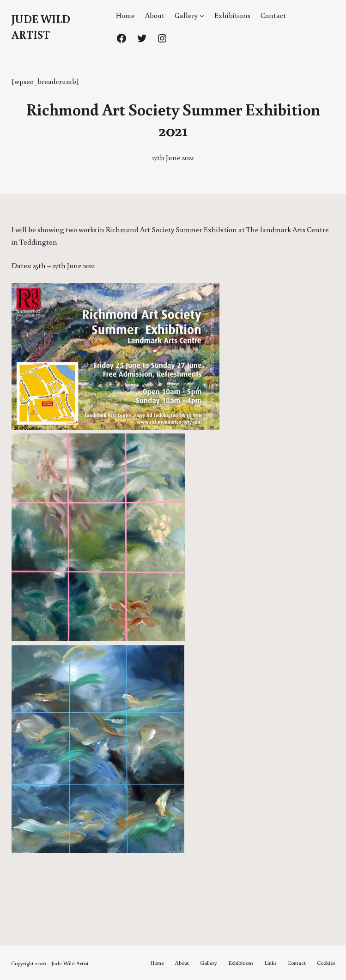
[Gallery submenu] (202, 16)
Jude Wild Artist (70, 963)
